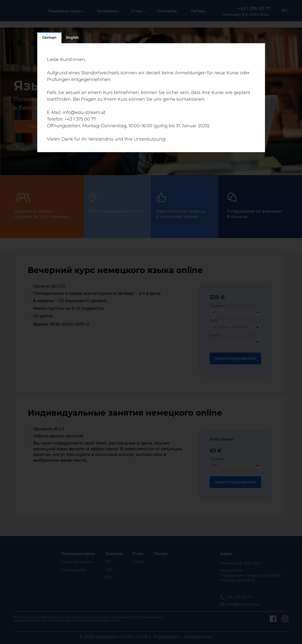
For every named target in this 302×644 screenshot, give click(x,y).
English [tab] (73, 38)
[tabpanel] (151, 98)
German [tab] (49, 38)
